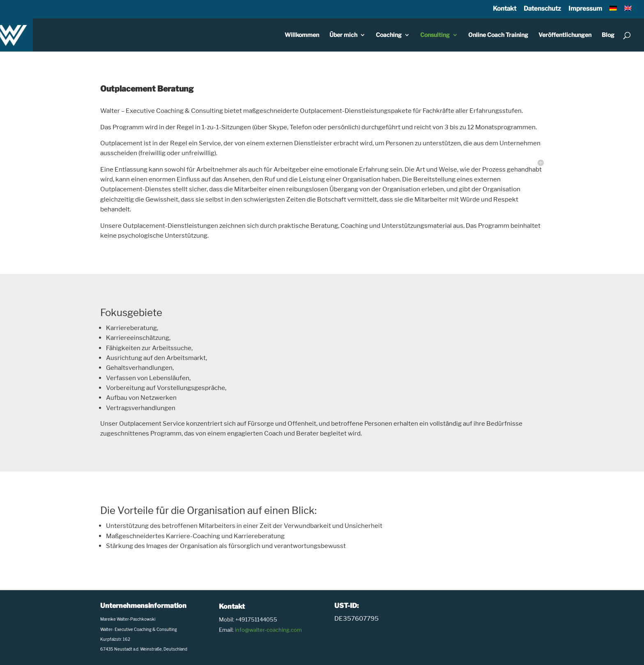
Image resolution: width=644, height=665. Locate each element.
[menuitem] (613, 11)
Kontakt (505, 8)
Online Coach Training (498, 35)
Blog (608, 35)
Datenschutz (542, 8)
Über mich (343, 35)
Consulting (435, 35)
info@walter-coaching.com (268, 630)
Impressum (585, 8)
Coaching (389, 35)
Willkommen (302, 35)
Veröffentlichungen (565, 35)
